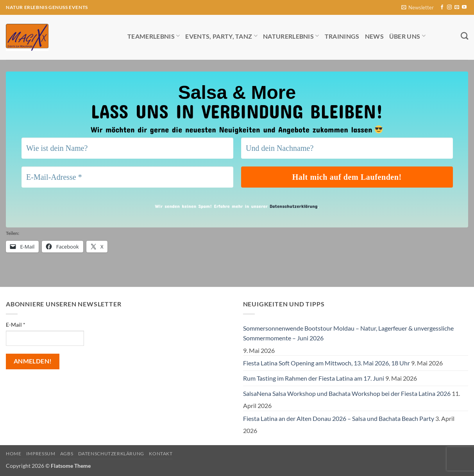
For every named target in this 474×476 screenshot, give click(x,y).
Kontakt (161, 454)
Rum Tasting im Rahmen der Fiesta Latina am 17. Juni (314, 378)
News (374, 36)
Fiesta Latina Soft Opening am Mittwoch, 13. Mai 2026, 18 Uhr (326, 363)
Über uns (407, 36)
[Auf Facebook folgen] (442, 7)
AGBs (67, 454)
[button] (418, 8)
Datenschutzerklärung (294, 206)
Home (13, 454)
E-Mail (16, 325)
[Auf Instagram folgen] (449, 7)
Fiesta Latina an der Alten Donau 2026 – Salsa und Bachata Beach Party (339, 418)
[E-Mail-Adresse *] (127, 177)
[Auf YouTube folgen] (464, 7)
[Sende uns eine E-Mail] (457, 7)
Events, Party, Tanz (221, 36)
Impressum (41, 454)
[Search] (464, 36)
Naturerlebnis (291, 36)
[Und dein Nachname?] (347, 148)
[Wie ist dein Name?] (127, 148)
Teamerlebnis (154, 36)
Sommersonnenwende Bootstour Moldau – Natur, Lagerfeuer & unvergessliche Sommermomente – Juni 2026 (348, 333)
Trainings (342, 36)
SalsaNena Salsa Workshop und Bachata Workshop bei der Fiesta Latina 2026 (347, 393)
